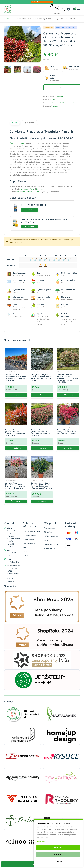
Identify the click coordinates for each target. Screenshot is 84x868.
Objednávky (48, 532)
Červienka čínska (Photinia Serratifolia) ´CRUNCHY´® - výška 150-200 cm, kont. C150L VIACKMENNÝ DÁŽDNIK (42, 486)
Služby (25, 552)
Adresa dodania (49, 528)
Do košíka (29, 210)
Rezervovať (16, 395)
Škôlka (25, 548)
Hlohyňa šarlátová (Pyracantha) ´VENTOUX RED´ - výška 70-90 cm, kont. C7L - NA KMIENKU (16, 377)
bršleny (31, 189)
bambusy (40, 189)
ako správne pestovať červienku (28, 192)
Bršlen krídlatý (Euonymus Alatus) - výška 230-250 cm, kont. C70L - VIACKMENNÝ (67, 432)
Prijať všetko (58, 848)
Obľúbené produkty (51, 536)
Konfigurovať (58, 855)
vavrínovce (23, 189)
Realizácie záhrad (29, 539)
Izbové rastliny (35, 372)
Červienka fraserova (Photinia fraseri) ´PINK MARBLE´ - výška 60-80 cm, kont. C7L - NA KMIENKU (15, 486)
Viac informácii (41, 841)
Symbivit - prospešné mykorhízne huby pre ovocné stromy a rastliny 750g (46, 221)
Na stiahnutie (30, 123)
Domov (8, 19)
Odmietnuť (58, 861)
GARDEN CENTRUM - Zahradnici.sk (63, 103)
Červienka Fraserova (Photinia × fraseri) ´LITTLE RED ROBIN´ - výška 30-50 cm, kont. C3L (41, 433)
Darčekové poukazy (51, 544)
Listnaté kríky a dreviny (12, 372)
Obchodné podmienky (31, 535)
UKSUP (25, 556)
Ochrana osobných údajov (32, 531)
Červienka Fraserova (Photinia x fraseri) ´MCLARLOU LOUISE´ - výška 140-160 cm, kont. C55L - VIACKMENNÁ (67, 378)
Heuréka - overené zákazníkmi (42, 2)
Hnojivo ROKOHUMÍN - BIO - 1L (34, 205)
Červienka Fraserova (17, 144)
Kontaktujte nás (49, 548)
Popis (15, 123)
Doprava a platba (29, 543)
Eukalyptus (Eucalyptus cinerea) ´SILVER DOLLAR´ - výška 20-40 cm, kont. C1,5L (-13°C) (41, 377)
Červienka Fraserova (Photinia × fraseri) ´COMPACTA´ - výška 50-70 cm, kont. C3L (15, 433)
